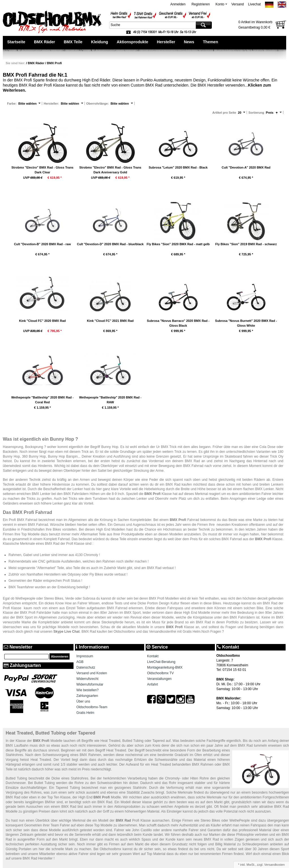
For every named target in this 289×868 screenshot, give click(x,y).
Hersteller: (52, 104)
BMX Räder (45, 42)
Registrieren (201, 4)
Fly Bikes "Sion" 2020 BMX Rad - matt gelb (178, 244)
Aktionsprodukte (132, 42)
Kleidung (100, 42)
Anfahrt (153, 684)
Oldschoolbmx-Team (92, 707)
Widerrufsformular (90, 684)
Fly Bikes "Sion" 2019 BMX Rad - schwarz (246, 244)
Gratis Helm (85, 713)
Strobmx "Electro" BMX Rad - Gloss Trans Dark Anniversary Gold (110, 170)
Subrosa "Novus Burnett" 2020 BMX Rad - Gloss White (246, 323)
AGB (80, 662)
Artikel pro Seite (224, 113)
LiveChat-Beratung (161, 662)
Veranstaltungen (159, 679)
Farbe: (12, 104)
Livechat (254, 4)
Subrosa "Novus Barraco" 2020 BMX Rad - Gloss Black (178, 323)
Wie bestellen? (88, 690)
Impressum (85, 656)
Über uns (83, 701)
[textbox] (152, 25)
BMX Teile (73, 42)
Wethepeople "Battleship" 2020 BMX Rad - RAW (110, 400)
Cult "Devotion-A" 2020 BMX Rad (246, 167)
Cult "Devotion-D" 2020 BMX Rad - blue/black (110, 244)
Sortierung (256, 113)
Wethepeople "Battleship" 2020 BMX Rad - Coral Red (43, 400)
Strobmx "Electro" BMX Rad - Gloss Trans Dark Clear (42, 170)
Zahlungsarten (87, 696)
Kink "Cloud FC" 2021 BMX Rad (110, 321)
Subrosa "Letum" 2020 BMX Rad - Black (178, 167)
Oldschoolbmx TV (160, 673)
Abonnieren (60, 656)
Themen (211, 42)
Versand (238, 4)
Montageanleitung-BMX (165, 667)
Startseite (16, 42)
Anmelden (178, 4)
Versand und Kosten (92, 673)
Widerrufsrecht (87, 679)
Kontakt (153, 656)
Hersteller (166, 42)
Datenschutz (86, 667)
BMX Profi (54, 63)
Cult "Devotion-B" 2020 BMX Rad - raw (42, 244)
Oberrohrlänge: (98, 104)
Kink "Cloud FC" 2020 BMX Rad (42, 321)
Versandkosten (274, 865)
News (189, 42)
